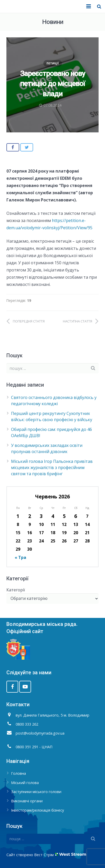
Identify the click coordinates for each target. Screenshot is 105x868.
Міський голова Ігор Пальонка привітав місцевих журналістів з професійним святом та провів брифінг (52, 467)
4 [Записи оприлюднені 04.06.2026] (53, 516)
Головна (18, 773)
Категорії (16, 590)
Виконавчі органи (27, 801)
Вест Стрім (44, 855)
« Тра (20, 557)
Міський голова (25, 783)
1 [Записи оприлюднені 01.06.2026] (18, 516)
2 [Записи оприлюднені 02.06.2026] (30, 516)
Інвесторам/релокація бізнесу (37, 810)
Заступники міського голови (36, 792)
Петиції (53, 63)
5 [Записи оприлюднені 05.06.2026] (64, 516)
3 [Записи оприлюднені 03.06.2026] (41, 516)
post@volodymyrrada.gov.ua (40, 733)
